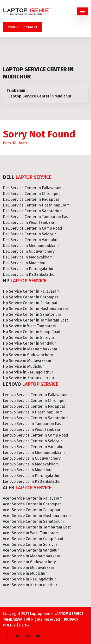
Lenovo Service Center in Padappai (34, 406)
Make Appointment (23, 27)
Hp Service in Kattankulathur (29, 378)
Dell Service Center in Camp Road (32, 228)
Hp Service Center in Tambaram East (35, 320)
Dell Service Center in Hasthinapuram (36, 205)
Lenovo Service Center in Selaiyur (32, 441)
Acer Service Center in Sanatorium (33, 521)
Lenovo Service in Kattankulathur (32, 481)
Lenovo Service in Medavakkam (31, 464)
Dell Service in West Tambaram (30, 222)
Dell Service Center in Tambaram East (36, 217)
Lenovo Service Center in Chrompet (34, 401)
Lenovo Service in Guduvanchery (32, 458)
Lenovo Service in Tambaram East (33, 424)
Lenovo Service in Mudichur (27, 470)
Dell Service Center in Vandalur (30, 240)
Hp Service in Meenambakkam (30, 349)
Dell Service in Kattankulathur (29, 274)
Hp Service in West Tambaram (29, 326)
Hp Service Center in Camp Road (32, 332)
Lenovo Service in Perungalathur (32, 476)
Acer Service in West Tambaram (31, 533)
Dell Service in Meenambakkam (31, 246)
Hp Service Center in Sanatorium (32, 314)
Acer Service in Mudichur (25, 573)
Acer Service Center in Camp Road (33, 539)
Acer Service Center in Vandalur (31, 550)
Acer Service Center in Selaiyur (30, 544)
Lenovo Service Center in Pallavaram (35, 395)
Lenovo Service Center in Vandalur (33, 447)
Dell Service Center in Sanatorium (33, 211)
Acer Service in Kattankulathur (30, 585)
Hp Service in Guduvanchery (28, 355)
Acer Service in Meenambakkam (31, 556)
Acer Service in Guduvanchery (29, 562)
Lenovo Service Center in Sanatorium (36, 418)
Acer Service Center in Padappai (31, 510)
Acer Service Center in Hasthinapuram (37, 516)
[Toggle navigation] (82, 11)
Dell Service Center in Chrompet (31, 194)
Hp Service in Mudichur (23, 366)
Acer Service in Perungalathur (29, 579)
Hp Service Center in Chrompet (30, 297)
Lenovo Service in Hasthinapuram (33, 412)
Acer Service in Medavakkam (28, 568)
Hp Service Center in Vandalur (29, 343)
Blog (24, 625)
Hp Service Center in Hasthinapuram (35, 309)
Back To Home (15, 143)
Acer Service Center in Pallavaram (33, 498)
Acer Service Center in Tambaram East (37, 527)
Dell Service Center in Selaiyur (29, 234)
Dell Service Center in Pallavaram (32, 188)
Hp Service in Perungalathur (28, 372)
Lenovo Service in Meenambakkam (34, 453)
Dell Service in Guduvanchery (29, 251)
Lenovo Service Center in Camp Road (36, 435)
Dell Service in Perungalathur (29, 269)
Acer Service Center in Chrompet (32, 504)
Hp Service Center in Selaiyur (29, 338)
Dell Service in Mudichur (24, 263)
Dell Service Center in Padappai (31, 199)
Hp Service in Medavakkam (27, 361)
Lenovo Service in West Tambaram (33, 429)
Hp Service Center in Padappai (30, 303)
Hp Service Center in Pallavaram (31, 291)
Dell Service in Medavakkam (28, 257)
